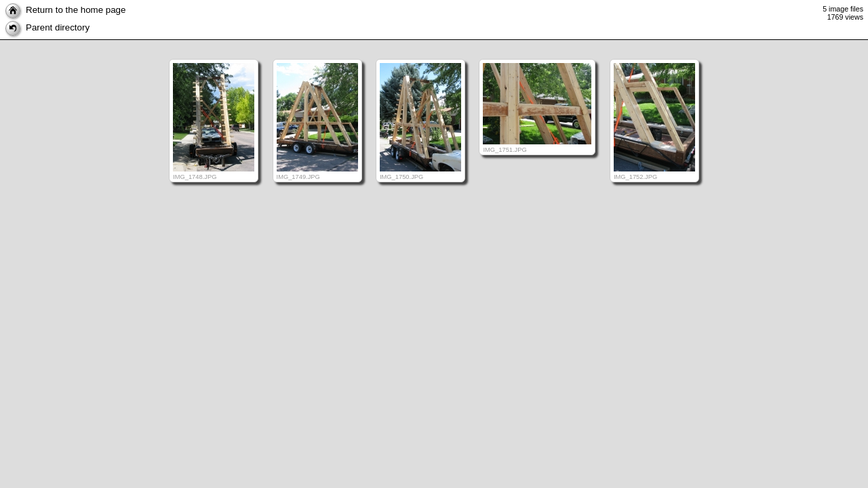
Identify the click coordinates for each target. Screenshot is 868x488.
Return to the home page (65, 10)
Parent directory (47, 27)
